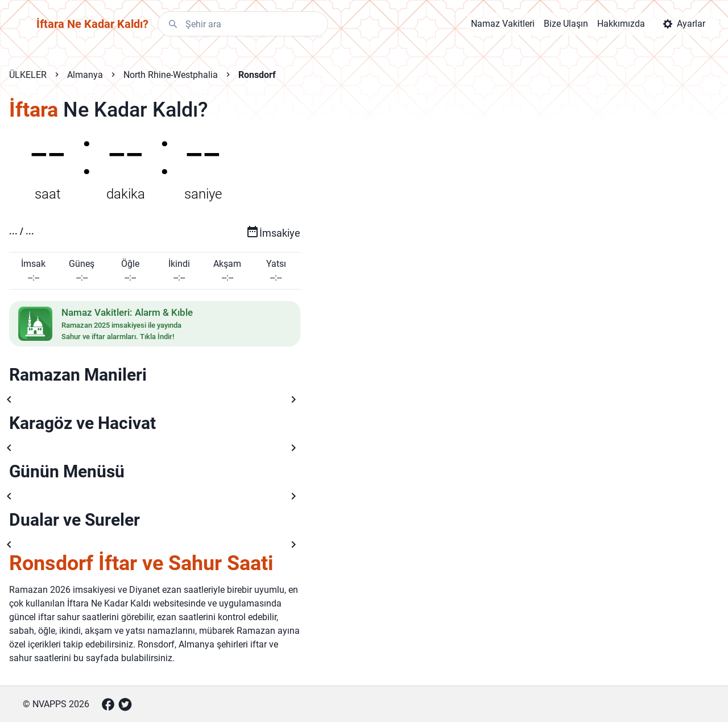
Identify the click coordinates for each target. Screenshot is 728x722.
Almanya (85, 75)
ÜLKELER (28, 75)
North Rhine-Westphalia (171, 75)
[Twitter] (125, 704)
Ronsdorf (257, 75)
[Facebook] (108, 704)
